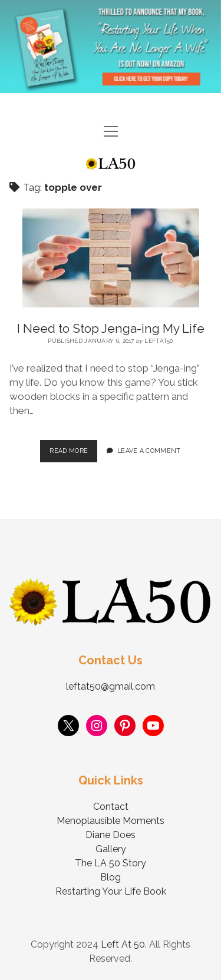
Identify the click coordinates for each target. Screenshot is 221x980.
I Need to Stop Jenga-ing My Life (111, 328)
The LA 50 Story (111, 863)
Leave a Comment (149, 451)
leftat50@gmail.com (111, 686)
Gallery (111, 849)
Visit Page (111, 47)
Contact (111, 807)
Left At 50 (123, 944)
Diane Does (111, 835)
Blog (111, 877)
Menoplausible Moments (111, 821)
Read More (73, 447)
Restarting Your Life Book (111, 891)
